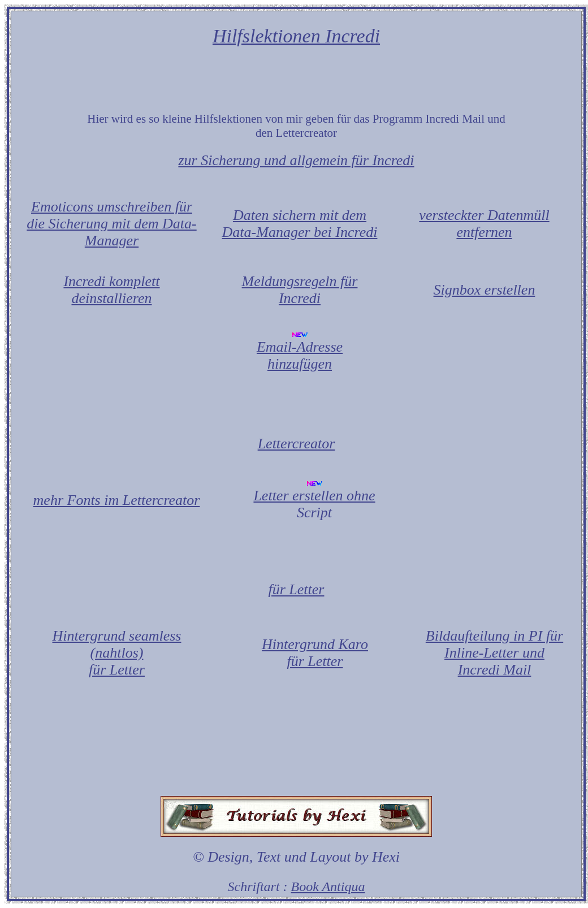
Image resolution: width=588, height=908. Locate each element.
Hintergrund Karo (315, 644)
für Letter (117, 670)
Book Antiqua (328, 887)
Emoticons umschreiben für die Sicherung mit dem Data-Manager (111, 224)
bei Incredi (345, 232)
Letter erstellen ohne (314, 496)
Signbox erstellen (485, 290)
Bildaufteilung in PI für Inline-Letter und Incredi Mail (494, 653)
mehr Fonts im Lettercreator (117, 500)
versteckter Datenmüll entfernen (484, 224)
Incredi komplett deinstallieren (111, 290)
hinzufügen (300, 364)
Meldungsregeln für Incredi (300, 290)
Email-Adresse (300, 347)
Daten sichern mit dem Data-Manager (295, 224)
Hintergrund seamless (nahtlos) (117, 644)
